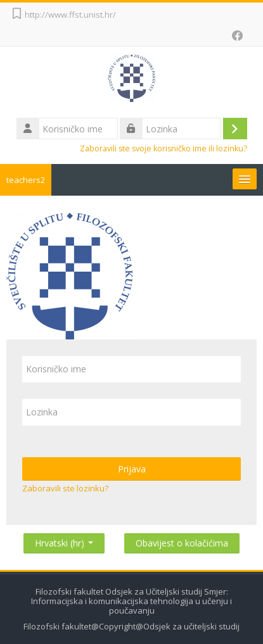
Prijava (132, 469)
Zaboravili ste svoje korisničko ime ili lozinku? (164, 148)
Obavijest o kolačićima (182, 543)
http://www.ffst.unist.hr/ (70, 15)
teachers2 (26, 180)
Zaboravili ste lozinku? (65, 488)
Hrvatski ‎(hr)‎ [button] (64, 540)
